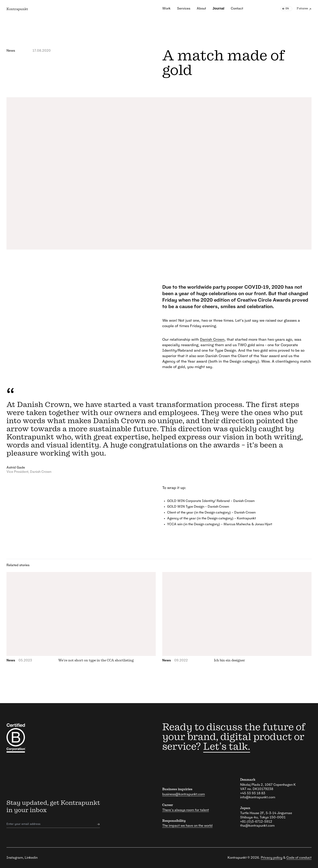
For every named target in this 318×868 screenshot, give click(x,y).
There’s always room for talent (186, 810)
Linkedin (31, 858)
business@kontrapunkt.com (184, 794)
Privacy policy (272, 858)
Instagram (15, 858)
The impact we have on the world (187, 826)
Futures (304, 9)
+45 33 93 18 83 (253, 793)
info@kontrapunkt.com (258, 797)
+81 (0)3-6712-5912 (256, 822)
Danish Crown (212, 340)
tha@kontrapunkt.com (257, 826)
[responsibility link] (29, 738)
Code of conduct (299, 858)
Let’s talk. (227, 747)
